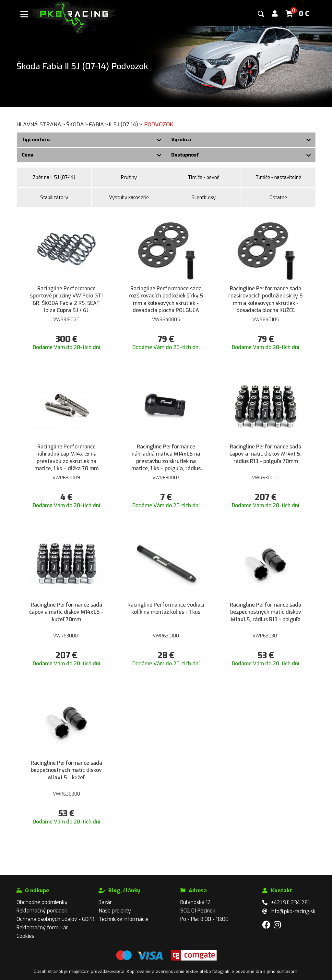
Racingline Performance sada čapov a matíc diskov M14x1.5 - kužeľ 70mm (66, 612)
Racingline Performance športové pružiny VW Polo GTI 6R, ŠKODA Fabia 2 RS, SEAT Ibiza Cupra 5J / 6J (66, 299)
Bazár (105, 902)
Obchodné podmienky (42, 902)
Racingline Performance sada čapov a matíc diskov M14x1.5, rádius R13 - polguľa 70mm (266, 454)
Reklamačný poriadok (42, 911)
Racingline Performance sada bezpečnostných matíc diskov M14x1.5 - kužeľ (66, 770)
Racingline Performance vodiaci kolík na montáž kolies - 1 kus (166, 608)
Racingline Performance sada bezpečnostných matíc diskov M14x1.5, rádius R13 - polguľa (266, 612)
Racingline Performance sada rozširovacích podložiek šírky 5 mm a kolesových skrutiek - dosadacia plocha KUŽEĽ (266, 299)
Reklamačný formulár (42, 928)
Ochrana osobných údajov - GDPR (55, 919)
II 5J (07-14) (126, 125)
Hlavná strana (41, 125)
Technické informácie (124, 919)
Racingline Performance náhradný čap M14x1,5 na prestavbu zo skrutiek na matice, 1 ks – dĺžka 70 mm (66, 458)
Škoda (77, 125)
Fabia (99, 125)
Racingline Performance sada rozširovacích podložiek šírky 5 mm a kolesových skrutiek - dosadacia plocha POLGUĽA (166, 299)
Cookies (25, 936)
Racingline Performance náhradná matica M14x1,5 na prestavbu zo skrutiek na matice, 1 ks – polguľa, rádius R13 (166, 458)
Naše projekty (115, 911)
